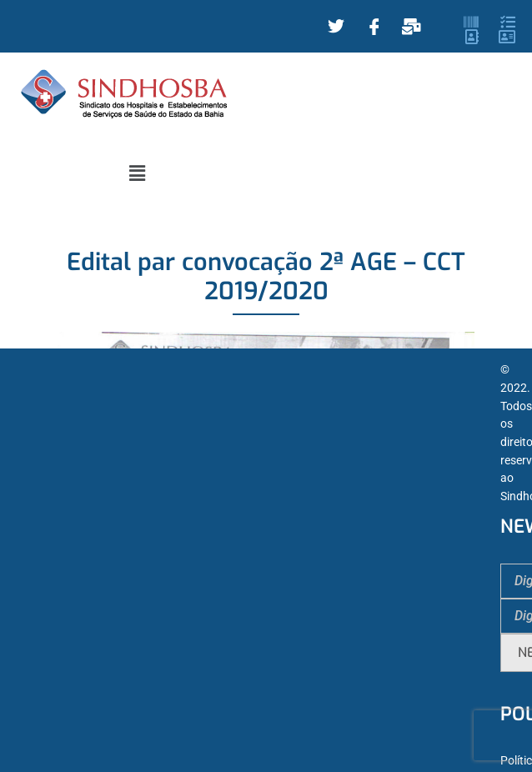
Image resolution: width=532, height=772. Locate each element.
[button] (137, 173)
